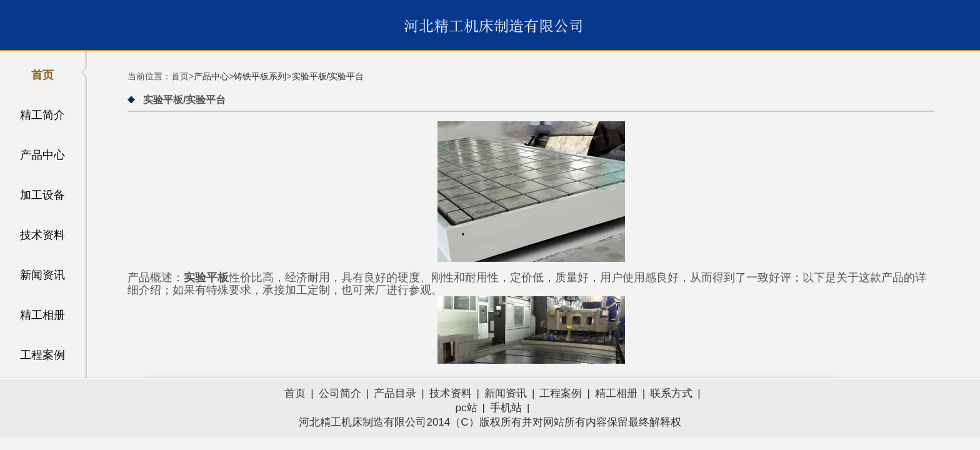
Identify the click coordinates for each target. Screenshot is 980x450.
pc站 (467, 408)
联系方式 (671, 393)
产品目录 (395, 393)
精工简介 (42, 115)
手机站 (506, 408)
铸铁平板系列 (260, 76)
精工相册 (42, 315)
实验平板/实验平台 (328, 76)
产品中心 (42, 155)
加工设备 (42, 195)
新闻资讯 (42, 275)
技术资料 (42, 235)
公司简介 (340, 393)
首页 (42, 75)
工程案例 (42, 355)
